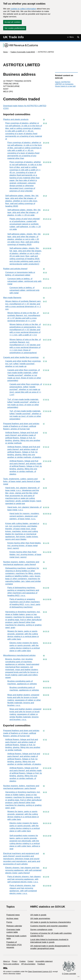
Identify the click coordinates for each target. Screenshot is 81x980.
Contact (31, 961)
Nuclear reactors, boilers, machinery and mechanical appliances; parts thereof (21, 563)
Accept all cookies (12, 22)
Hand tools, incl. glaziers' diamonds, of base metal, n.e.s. (24, 508)
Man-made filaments (12, 298)
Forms (9, 922)
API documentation (28, 964)
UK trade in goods (38, 915)
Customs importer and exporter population (49, 926)
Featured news (13, 915)
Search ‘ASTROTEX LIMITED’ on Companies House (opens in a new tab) (65, 84)
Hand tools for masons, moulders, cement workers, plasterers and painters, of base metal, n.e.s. (24, 516)
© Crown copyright (69, 974)
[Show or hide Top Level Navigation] (70, 37)
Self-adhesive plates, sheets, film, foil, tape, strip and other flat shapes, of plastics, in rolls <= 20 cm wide (24, 212)
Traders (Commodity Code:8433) (23, 52)
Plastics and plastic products (16, 119)
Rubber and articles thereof (15, 269)
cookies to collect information (23, 9)
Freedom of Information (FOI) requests (14, 945)
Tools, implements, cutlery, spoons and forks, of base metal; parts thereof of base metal (22, 481)
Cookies (23, 961)
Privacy (15, 961)
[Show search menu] (78, 37)
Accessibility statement (44, 961)
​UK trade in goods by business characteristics (51, 922)
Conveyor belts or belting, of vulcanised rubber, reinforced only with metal (24, 281)
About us (6, 961)
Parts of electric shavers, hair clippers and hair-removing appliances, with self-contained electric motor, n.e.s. (24, 879)
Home (5, 52)
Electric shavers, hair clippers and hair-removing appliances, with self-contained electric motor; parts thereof (23, 870)
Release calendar (14, 926)
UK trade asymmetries (40, 918)
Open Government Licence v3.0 (40, 972)
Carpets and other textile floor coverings (21, 357)
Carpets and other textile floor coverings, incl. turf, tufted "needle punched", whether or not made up (23, 364)
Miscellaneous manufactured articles (19, 655)
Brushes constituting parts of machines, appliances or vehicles (22, 682)
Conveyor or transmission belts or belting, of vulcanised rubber (20, 274)
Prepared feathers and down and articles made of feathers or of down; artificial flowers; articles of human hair (21, 426)
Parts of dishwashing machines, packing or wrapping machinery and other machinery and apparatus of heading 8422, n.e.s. (23, 591)
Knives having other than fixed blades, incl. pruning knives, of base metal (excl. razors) (24, 546)
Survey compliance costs (41, 929)
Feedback (41, 964)
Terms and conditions (11, 964)
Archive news (12, 918)
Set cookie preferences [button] (15, 28)
